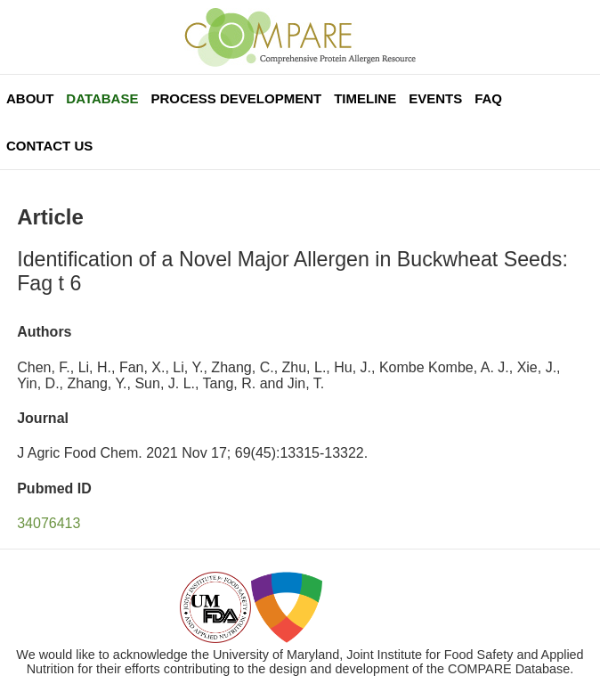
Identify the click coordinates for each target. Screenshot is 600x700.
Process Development (236, 98)
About (30, 98)
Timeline (365, 98)
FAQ (488, 98)
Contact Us (49, 146)
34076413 (49, 523)
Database (102, 98)
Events (435, 98)
